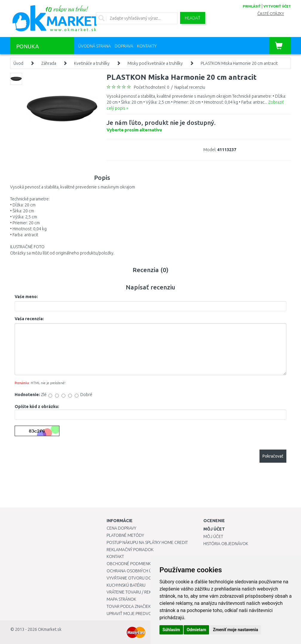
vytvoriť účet (277, 6)
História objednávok (226, 544)
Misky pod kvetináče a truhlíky (155, 63)
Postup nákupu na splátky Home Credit (147, 542)
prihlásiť (252, 6)
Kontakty (147, 46)
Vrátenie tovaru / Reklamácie (138, 592)
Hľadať (193, 18)
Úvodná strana (95, 46)
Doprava (124, 46)
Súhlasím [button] (171, 630)
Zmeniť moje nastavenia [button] (235, 630)
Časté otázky (271, 14)
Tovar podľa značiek (129, 606)
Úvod (18, 63)
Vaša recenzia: (29, 319)
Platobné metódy (125, 535)
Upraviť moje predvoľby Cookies (142, 614)
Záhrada (49, 63)
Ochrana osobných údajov (136, 571)
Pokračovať (273, 456)
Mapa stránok (121, 599)
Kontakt (115, 556)
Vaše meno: (26, 297)
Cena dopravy (121, 528)
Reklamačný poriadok (130, 550)
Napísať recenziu (190, 87)
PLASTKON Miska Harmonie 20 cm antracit (239, 63)
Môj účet (213, 536)
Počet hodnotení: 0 (152, 87)
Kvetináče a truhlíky (92, 63)
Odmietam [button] (196, 630)
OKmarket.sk (50, 629)
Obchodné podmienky (130, 564)
